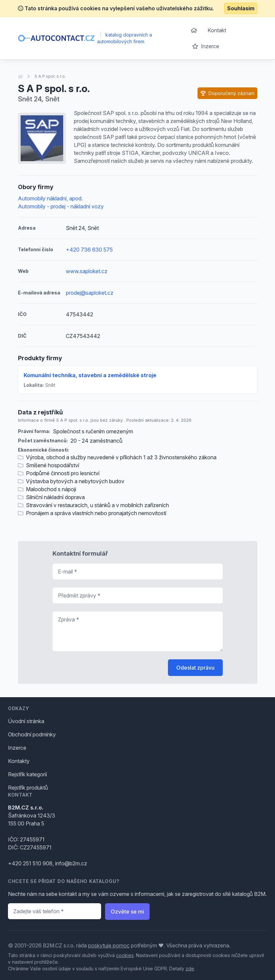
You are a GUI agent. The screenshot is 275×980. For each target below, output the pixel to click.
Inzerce (206, 46)
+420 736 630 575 (89, 250)
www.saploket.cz (87, 271)
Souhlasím (241, 8)
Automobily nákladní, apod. (50, 198)
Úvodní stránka (26, 721)
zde (190, 969)
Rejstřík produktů (28, 788)
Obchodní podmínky (32, 734)
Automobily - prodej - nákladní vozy (61, 206)
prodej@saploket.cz (90, 293)
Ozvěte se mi (127, 912)
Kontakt (217, 30)
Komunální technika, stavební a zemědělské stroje (90, 375)
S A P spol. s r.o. (50, 76)
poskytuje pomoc (109, 945)
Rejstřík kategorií (27, 774)
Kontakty (19, 761)
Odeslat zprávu (195, 668)
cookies (125, 955)
